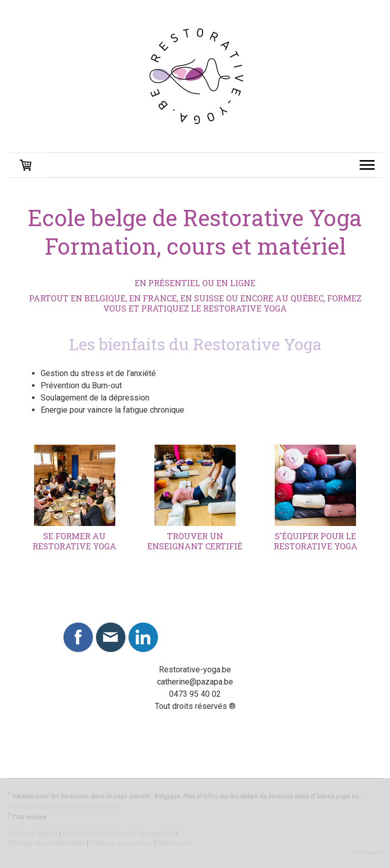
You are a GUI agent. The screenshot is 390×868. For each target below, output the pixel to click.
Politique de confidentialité (46, 843)
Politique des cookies (121, 843)
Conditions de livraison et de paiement (64, 806)
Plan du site (174, 843)
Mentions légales (33, 833)
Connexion (367, 852)
